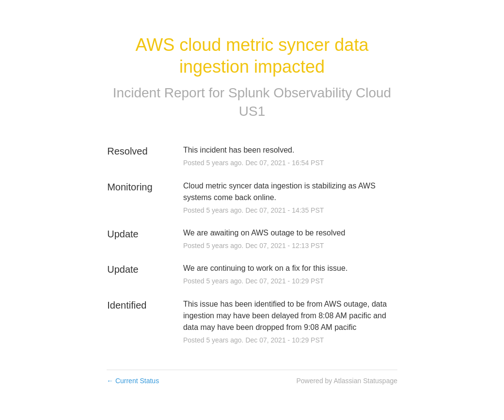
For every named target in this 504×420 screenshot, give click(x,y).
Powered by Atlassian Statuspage (347, 381)
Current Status (133, 381)
